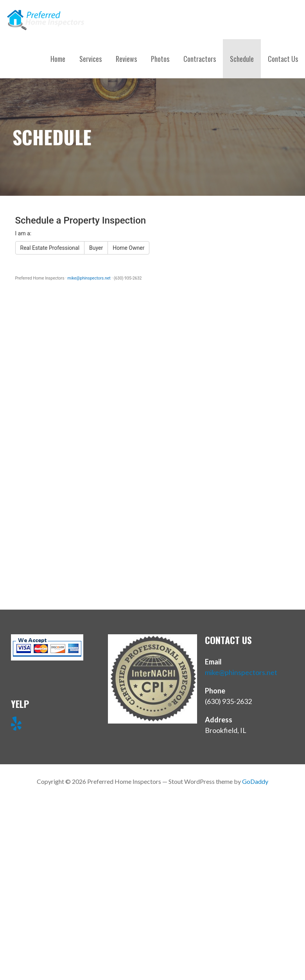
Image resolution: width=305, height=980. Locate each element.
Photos (160, 59)
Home (58, 59)
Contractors (200, 59)
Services (91, 59)
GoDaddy (255, 781)
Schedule (242, 59)
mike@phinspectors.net (241, 672)
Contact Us (283, 59)
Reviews (126, 59)
